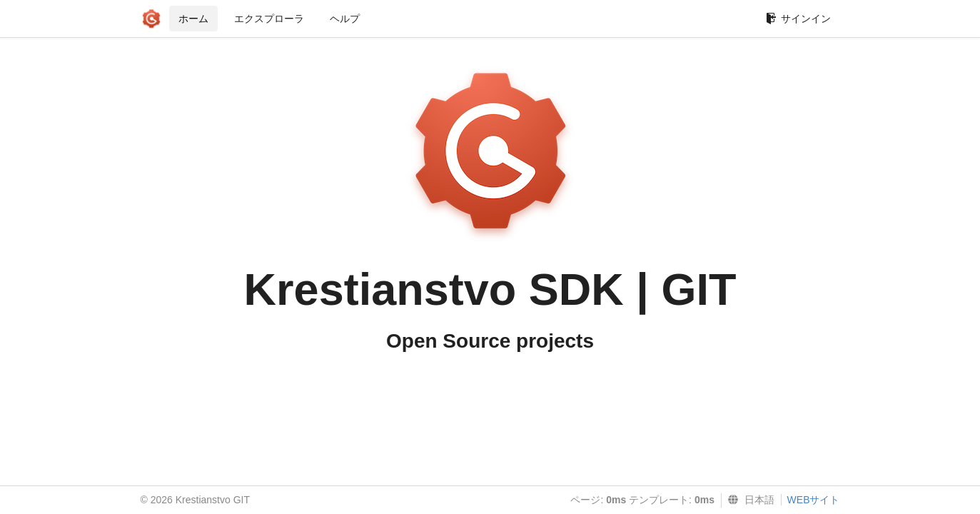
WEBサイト (814, 500)
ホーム (193, 19)
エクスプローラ (269, 19)
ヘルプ (345, 19)
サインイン (798, 19)
